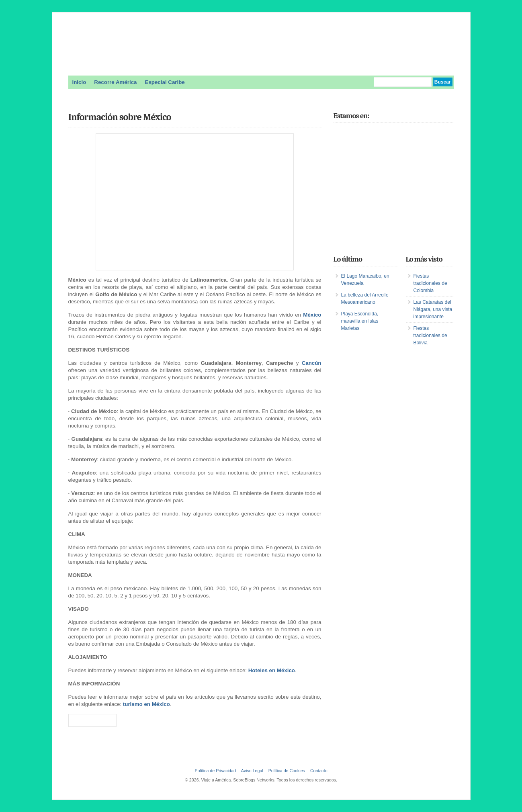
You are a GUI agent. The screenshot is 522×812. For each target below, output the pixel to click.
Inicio (79, 82)
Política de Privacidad (215, 771)
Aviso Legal (252, 771)
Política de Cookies (287, 771)
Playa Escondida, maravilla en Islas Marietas (360, 321)
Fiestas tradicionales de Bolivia (430, 335)
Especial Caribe (165, 82)
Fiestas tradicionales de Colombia (430, 283)
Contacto (319, 771)
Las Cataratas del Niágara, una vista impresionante (433, 309)
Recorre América (115, 82)
